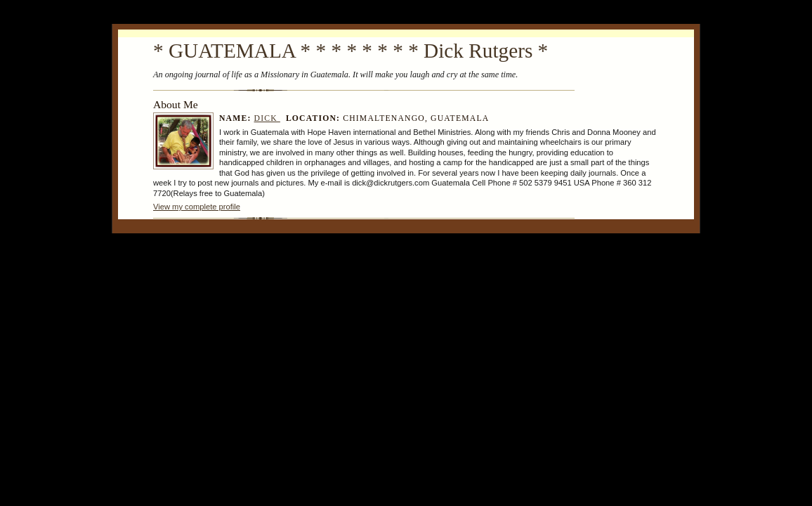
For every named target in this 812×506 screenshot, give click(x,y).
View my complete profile (197, 207)
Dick (267, 118)
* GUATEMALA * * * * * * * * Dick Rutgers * (351, 51)
